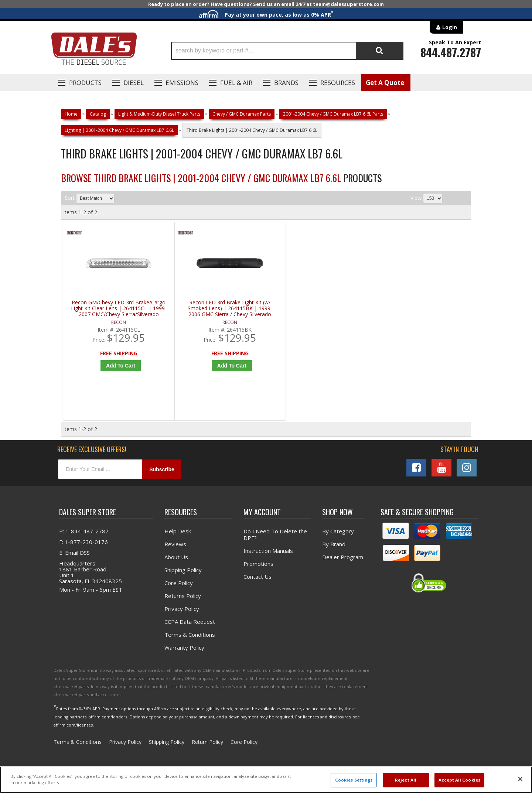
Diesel (134, 83)
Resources (338, 83)
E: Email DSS (74, 554)
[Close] (520, 779)
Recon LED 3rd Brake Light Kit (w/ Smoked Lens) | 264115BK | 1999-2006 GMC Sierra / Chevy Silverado (217, 309)
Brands (286, 83)
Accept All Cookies (459, 780)
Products (85, 83)
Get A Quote (385, 83)
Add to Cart (116, 366)
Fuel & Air (236, 83)
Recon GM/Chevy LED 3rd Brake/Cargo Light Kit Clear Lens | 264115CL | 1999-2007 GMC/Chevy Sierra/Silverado (115, 309)
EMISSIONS (182, 83)
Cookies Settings (354, 780)
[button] (287, 51)
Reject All (406, 780)
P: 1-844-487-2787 (84, 532)
